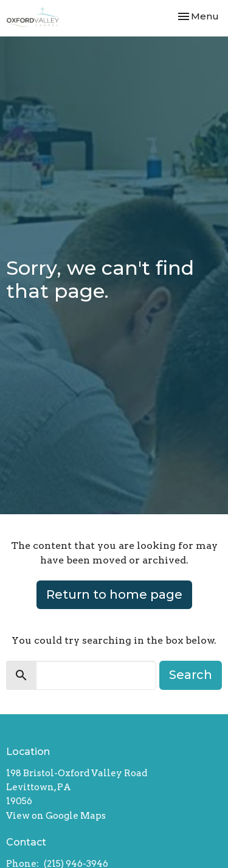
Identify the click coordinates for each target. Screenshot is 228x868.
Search (191, 675)
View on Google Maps (56, 816)
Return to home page (114, 594)
